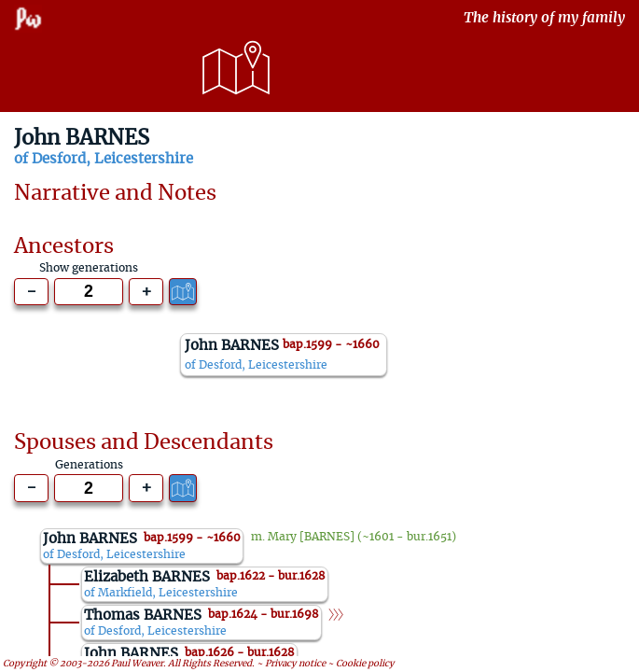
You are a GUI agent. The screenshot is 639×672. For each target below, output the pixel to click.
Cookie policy (365, 663)
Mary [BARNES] (311, 537)
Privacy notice (295, 663)
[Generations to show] (89, 292)
